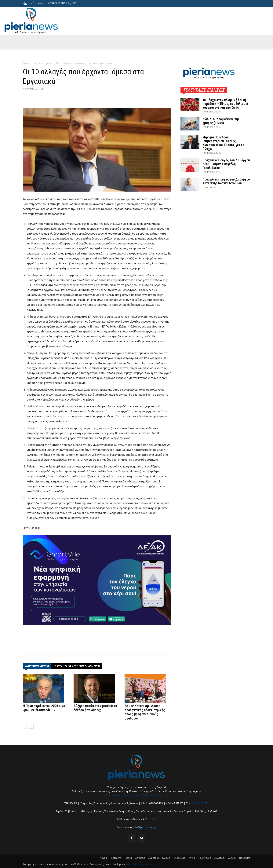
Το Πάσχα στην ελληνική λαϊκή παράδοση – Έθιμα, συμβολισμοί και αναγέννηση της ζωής (225, 104)
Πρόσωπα (245, 858)
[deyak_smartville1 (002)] (97, 580)
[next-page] (31, 726)
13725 (152, 819)
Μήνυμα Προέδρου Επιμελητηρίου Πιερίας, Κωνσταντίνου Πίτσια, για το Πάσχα (223, 143)
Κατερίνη (116, 858)
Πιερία (128, 858)
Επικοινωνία (113, 795)
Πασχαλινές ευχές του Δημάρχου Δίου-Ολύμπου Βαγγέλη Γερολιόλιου (226, 164)
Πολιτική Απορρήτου (155, 795)
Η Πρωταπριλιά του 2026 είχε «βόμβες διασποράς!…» (44, 708)
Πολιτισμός (205, 858)
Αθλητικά (219, 858)
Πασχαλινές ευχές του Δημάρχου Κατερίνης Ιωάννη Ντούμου (226, 181)
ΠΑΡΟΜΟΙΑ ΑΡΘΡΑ (37, 666)
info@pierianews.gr (145, 827)
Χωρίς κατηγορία (43, 63)
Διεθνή (232, 858)
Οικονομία (180, 858)
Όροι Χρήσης (131, 795)
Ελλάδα (166, 858)
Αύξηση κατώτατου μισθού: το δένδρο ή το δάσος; (95, 708)
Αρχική (27, 63)
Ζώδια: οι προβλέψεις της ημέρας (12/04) (221, 121)
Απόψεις (140, 858)
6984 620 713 (200, 803)
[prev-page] (25, 726)
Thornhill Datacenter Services (142, 864)
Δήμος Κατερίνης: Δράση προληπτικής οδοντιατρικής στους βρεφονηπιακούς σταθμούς (145, 712)
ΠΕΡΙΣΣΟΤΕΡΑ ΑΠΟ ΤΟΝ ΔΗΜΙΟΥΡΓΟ (77, 666)
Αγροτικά (154, 858)
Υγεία (192, 858)
